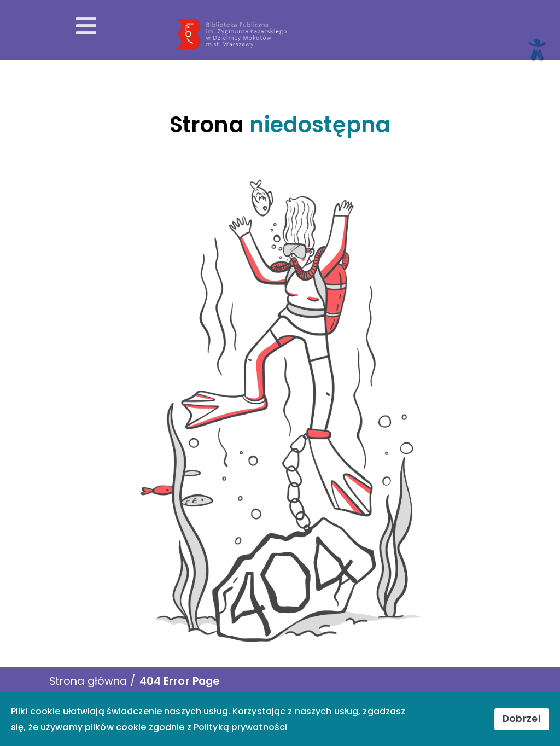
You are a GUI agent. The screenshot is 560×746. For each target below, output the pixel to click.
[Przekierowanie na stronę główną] (363, 34)
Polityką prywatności (240, 727)
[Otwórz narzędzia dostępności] (536, 49)
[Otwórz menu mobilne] (86, 26)
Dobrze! (522, 719)
